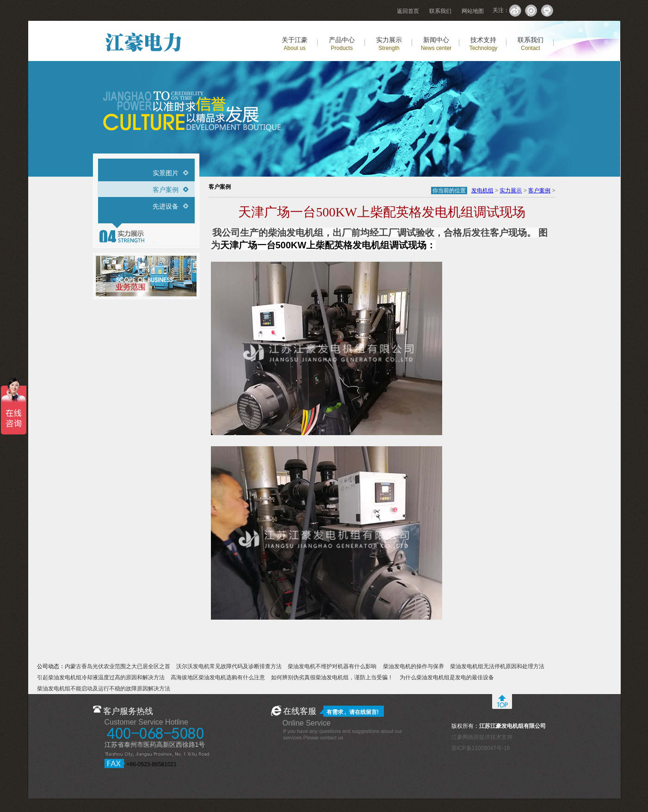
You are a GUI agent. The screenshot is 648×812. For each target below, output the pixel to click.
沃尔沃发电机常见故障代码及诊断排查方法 (229, 666)
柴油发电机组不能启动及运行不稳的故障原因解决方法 (104, 689)
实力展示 (389, 44)
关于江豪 (295, 44)
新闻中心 (436, 44)
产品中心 (342, 44)
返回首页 (408, 11)
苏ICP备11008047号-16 (481, 748)
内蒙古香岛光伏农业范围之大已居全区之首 (117, 666)
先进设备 (166, 206)
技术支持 (484, 44)
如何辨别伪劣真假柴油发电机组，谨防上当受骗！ (332, 677)
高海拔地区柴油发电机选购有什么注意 (218, 677)
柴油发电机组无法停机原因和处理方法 (497, 666)
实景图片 (166, 173)
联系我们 (440, 11)
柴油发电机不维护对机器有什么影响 (332, 666)
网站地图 (473, 11)
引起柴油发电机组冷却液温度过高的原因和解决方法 (101, 677)
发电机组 (482, 191)
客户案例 (166, 190)
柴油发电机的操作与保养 (413, 666)
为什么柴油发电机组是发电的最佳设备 (447, 677)
